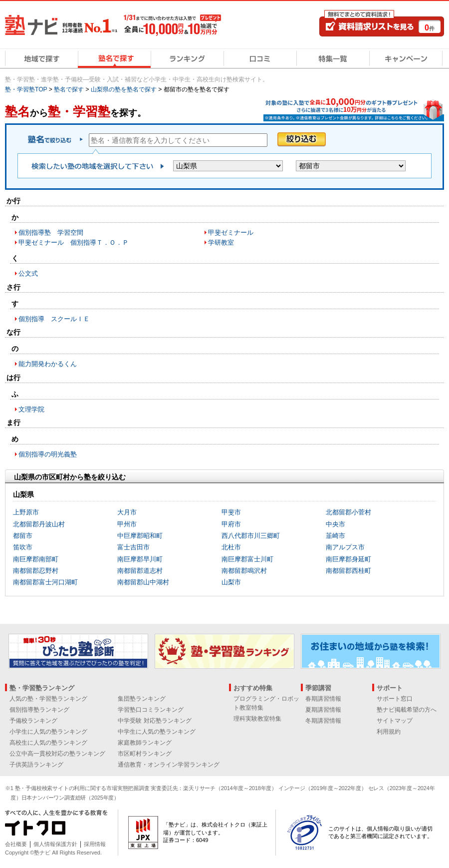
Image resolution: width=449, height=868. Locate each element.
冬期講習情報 (323, 721)
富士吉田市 (133, 547)
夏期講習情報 (323, 710)
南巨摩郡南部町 (36, 559)
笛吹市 (23, 547)
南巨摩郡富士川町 (247, 559)
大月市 (127, 512)
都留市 (23, 536)
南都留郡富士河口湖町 (45, 582)
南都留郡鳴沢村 (244, 571)
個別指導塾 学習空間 (51, 232)
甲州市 (127, 524)
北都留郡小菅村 (348, 512)
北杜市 (231, 547)
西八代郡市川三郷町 (251, 536)
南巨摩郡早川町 (140, 559)
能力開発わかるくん (48, 364)
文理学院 (31, 409)
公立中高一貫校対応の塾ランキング (57, 754)
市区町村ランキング (145, 754)
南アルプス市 (345, 547)
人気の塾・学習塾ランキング (48, 699)
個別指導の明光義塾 (48, 454)
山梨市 (231, 582)
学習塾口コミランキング (151, 710)
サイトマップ (395, 721)
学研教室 (221, 242)
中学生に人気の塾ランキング (157, 732)
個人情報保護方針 (55, 844)
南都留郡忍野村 (36, 571)
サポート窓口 (395, 699)
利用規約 (389, 732)
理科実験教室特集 (257, 719)
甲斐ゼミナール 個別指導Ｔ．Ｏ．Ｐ (74, 242)
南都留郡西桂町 (348, 571)
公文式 (28, 273)
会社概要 (16, 844)
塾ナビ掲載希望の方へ (407, 710)
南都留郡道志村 (140, 571)
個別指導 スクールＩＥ (54, 319)
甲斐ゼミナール (231, 232)
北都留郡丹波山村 (39, 524)
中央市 (336, 524)
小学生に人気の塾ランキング (48, 732)
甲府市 (231, 524)
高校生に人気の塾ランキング (48, 743)
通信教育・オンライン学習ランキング (169, 765)
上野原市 (26, 512)
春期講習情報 (323, 699)
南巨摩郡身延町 (348, 559)
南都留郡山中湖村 (143, 582)
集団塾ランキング (142, 699)
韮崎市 (336, 536)
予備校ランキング (33, 721)
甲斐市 (231, 512)
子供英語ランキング (36, 765)
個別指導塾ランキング (39, 710)
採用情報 (95, 844)
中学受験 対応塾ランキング (154, 721)
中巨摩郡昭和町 (140, 536)
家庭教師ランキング (145, 743)
